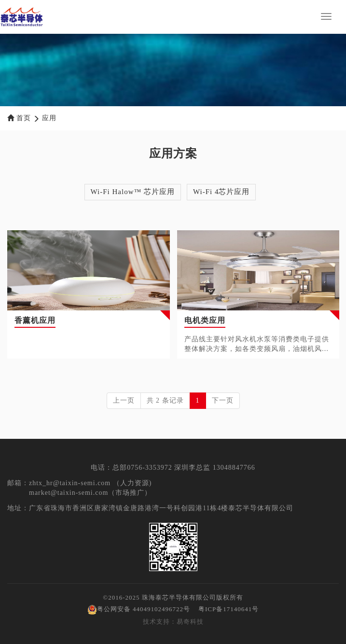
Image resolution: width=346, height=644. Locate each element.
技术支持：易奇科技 (173, 622)
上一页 (124, 400)
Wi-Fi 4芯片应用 (221, 192)
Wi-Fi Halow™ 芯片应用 (133, 192)
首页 (24, 118)
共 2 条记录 (165, 400)
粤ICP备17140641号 (228, 609)
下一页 (223, 400)
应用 (49, 118)
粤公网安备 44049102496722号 (139, 609)
